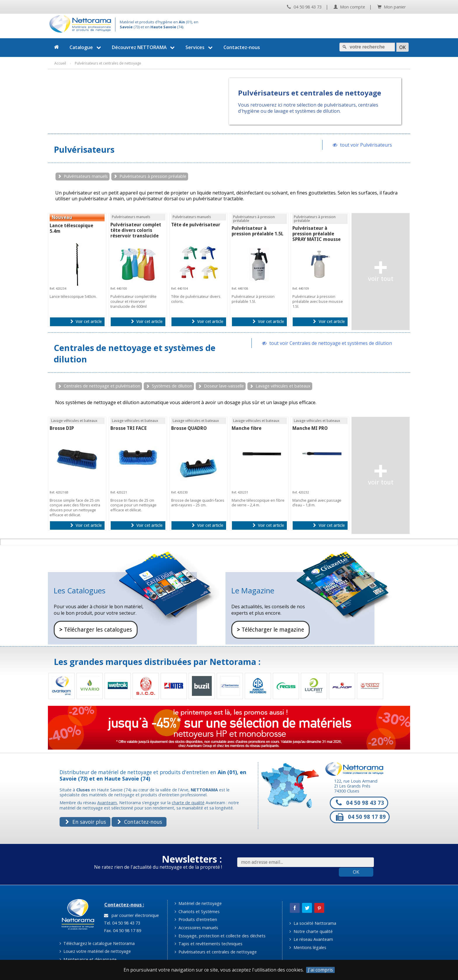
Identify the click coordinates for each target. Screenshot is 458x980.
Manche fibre (247, 428)
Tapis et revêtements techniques (209, 944)
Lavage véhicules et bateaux (283, 386)
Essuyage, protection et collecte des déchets (220, 936)
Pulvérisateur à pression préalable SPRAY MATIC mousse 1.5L (316, 237)
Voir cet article (86, 322)
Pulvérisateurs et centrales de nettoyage (216, 952)
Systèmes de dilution (172, 386)
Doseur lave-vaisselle (224, 386)
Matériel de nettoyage (198, 903)
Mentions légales (308, 947)
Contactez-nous (242, 47)
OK (356, 872)
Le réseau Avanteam (311, 939)
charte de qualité (188, 803)
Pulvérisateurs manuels (86, 176)
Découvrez (144, 47)
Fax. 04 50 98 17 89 (122, 931)
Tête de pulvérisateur (196, 225)
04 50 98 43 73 (304, 7)
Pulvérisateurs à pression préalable (153, 176)
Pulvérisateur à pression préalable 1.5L (257, 231)
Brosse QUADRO (189, 428)
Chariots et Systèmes (197, 912)
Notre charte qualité (311, 931)
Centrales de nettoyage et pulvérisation (102, 386)
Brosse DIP (62, 428)
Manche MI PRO (310, 428)
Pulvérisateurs (84, 149)
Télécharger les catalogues (96, 630)
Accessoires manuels (196, 928)
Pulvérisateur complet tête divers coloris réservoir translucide (136, 230)
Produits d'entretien (196, 919)
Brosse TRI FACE (129, 428)
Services (200, 47)
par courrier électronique (131, 915)
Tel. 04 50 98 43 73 (122, 923)
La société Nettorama (313, 923)
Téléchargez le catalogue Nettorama (97, 943)
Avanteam (107, 803)
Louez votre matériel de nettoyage (95, 951)
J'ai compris (320, 970)
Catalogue (86, 47)
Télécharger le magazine (270, 630)
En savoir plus (86, 822)
